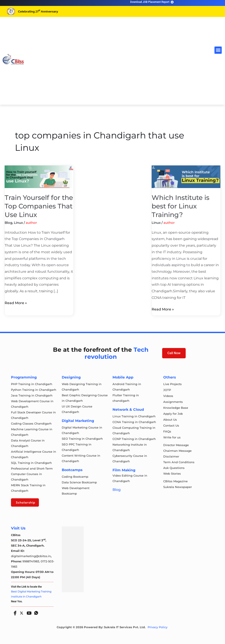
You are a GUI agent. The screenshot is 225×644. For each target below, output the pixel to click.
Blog (8, 223)
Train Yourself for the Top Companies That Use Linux (39, 206)
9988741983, (32, 561)
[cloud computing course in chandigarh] (13, 59)
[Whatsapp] (35, 612)
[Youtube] (28, 612)
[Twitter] (21, 612)
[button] (218, 50)
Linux (18, 223)
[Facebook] (14, 612)
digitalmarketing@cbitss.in (31, 556)
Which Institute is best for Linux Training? (181, 206)
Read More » (16, 302)
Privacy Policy (158, 627)
